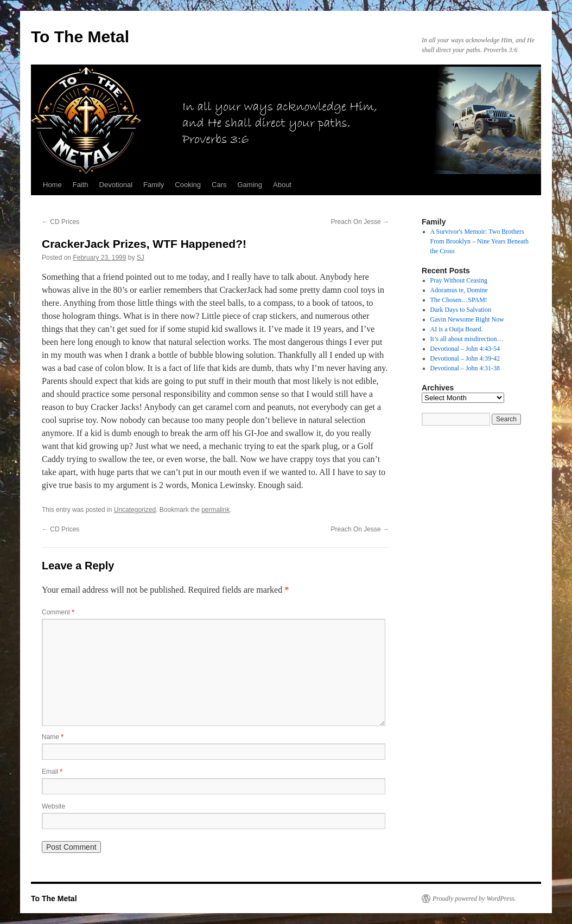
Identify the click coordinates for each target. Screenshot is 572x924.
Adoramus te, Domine (459, 290)
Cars (219, 185)
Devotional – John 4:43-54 (465, 349)
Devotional (116, 185)
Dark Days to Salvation (461, 310)
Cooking (188, 185)
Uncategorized (135, 510)
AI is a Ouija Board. (457, 329)
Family (154, 185)
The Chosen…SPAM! (459, 300)
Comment (58, 612)
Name (53, 737)
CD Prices (61, 222)
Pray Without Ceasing (459, 280)
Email (52, 772)
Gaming (250, 185)
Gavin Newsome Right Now (467, 319)
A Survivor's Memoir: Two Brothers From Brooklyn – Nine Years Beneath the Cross (479, 241)
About (282, 185)
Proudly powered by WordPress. (474, 899)
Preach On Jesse (360, 222)
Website (53, 806)
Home (52, 185)
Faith (81, 185)
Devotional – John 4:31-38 (465, 368)
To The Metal (80, 37)
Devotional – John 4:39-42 (465, 358)
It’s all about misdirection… (467, 339)
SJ (141, 258)
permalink (215, 510)
